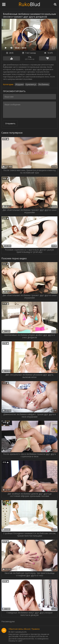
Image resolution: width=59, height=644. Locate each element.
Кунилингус (31, 84)
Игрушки (19, 84)
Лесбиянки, (44, 84)
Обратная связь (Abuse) (19, 629)
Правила (36, 629)
